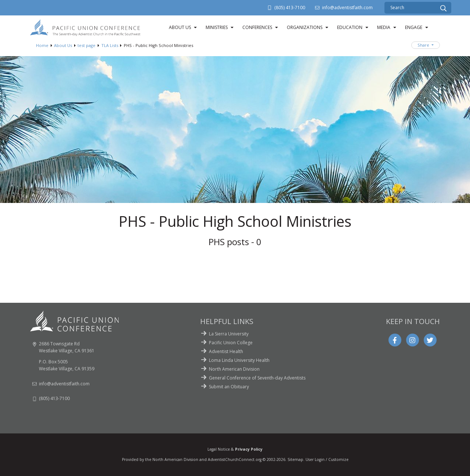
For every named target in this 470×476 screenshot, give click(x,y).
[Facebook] (395, 340)
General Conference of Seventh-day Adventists (257, 378)
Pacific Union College (231, 343)
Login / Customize (332, 459)
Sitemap (295, 459)
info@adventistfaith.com (347, 8)
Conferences (257, 27)
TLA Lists (110, 45)
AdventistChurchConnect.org (235, 459)
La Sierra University (229, 334)
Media (384, 27)
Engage (414, 27)
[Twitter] (430, 340)
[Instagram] (412, 340)
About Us (180, 27)
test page (86, 45)
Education (350, 27)
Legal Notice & (235, 449)
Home (42, 45)
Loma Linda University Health (239, 360)
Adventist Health (226, 351)
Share (424, 45)
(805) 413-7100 (290, 8)
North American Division (234, 369)
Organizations (305, 27)
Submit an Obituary (229, 387)
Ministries (217, 27)
